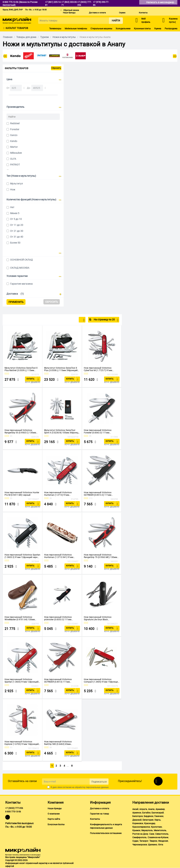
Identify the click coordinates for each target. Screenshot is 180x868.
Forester (15, 129)
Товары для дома (26, 37)
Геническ (159, 816)
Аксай (135, 809)
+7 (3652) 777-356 (14, 808)
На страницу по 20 (106, 320)
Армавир (160, 809)
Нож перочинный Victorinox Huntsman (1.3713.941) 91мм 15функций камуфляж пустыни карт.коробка (60, 556)
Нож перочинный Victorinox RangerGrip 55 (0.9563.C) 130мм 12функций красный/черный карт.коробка (20, 431)
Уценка (158, 29)
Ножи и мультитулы (64, 37)
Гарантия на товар (99, 814)
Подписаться (99, 782)
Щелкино (153, 845)
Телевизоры (55, 29)
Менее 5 (15, 213)
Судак (135, 841)
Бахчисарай (158, 813)
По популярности (73, 320)
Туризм (44, 37)
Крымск (136, 830)
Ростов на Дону (140, 834)
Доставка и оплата (97, 13)
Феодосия (163, 841)
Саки (152, 834)
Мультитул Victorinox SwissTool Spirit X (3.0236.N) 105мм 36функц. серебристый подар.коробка (61, 431)
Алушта (143, 809)
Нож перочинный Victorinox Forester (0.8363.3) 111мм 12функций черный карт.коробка (100, 431)
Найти (116, 21)
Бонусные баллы (56, 824)
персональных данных (97, 787)
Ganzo (14, 135)
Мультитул (17, 184)
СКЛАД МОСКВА (20, 268)
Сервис (122, 13)
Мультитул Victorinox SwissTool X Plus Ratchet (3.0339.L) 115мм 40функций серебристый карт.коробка (21, 369)
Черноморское (140, 845)
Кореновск (138, 823)
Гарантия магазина (21, 284)
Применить (16, 302)
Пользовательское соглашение (106, 833)
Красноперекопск (141, 827)
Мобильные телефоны (76, 29)
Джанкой (137, 820)
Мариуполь (147, 830)
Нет (12, 207)
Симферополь (139, 837)
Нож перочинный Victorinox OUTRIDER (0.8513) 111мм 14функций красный (58, 681)
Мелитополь (160, 830)
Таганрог (144, 841)
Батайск (146, 813)
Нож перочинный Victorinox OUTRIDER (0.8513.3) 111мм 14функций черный (98, 494)
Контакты (143, 13)
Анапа (151, 809)
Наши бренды (69, 13)
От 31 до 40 (17, 237)
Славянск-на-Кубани (158, 837)
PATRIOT (15, 165)
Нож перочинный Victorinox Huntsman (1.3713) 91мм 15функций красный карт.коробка (61, 494)
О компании (54, 814)
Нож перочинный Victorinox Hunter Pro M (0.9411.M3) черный (22, 494)
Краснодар (150, 823)
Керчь (158, 820)
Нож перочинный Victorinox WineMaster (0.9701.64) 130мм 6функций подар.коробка (20, 618)
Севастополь (162, 834)
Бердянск (149, 816)
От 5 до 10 (16, 219)
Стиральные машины (101, 29)
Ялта (161, 845)
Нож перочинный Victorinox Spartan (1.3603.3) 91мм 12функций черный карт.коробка (22, 556)
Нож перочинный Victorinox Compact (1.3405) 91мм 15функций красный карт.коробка (101, 681)
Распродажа (171, 29)
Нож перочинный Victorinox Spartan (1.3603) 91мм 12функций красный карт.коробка (22, 681)
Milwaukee (16, 153)
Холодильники (123, 29)
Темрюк (153, 841)
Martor (14, 147)
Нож (13, 189)
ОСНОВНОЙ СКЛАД (22, 260)
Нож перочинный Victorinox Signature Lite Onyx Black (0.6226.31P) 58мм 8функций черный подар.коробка (98, 618)
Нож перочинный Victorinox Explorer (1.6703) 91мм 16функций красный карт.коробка (22, 743)
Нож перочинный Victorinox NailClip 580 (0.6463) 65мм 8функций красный (58, 743)
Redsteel (15, 123)
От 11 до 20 (17, 225)
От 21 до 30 (17, 231)
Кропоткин (156, 827)
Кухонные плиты (142, 29)
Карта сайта (54, 819)
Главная (8, 37)
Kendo (14, 141)
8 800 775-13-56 (13, 812)
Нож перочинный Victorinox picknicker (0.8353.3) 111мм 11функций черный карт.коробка (61, 618)
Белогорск (138, 816)
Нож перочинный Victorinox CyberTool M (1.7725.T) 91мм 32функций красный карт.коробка (101, 369)
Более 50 (15, 243)
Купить (30, 379)
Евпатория (148, 820)
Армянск (137, 813)
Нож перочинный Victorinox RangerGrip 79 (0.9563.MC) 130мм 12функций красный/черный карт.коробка (100, 556)
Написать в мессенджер (161, 3)
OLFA (13, 159)
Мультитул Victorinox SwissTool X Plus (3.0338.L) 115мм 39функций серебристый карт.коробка (61, 369)
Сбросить (56, 68)
